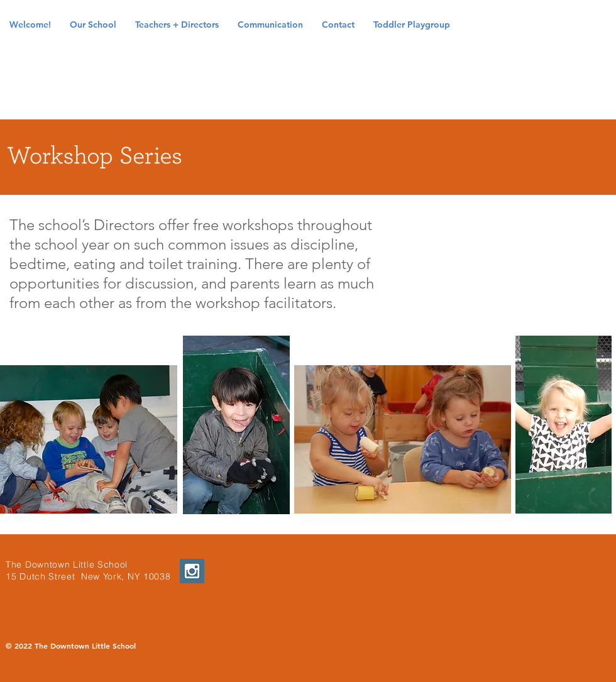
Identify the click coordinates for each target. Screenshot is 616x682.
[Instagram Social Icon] (192, 571)
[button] (93, 25)
